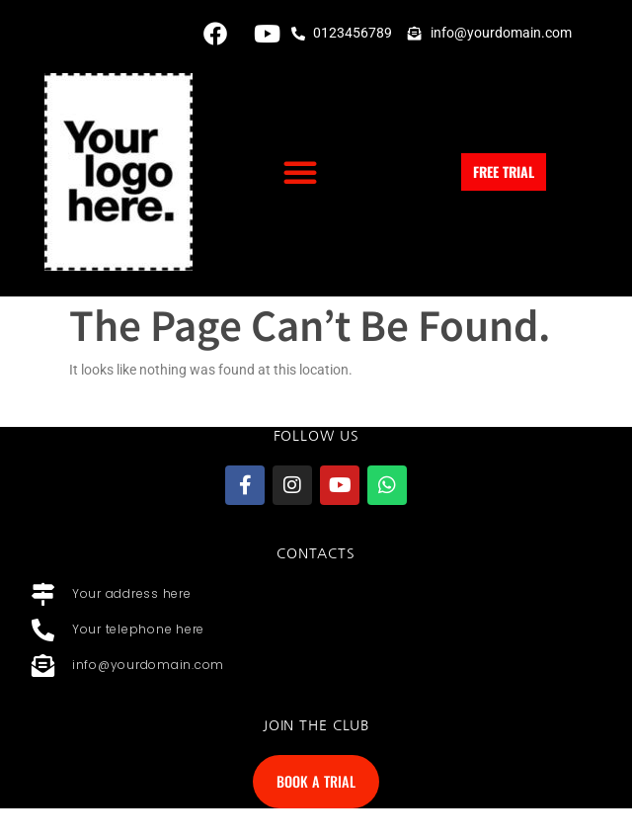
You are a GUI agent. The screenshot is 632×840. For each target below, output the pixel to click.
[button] (300, 172)
